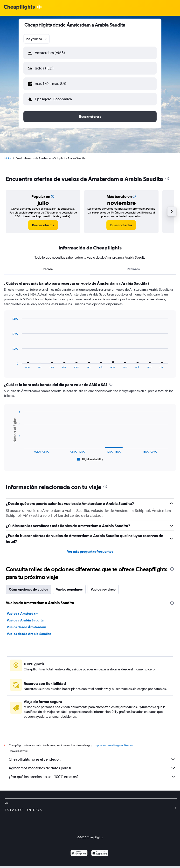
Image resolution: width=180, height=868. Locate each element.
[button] (90, 53)
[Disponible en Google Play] (79, 854)
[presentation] (167, 179)
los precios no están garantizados (113, 745)
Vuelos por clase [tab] (103, 589)
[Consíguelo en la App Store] (100, 854)
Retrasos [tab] (133, 269)
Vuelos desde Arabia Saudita (29, 634)
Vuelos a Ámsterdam (23, 613)
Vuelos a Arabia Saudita (25, 620)
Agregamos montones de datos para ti (92, 768)
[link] (43, 225)
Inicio (7, 158)
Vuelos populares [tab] (69, 589)
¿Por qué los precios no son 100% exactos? (92, 777)
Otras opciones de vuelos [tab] (28, 589)
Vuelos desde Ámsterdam (26, 627)
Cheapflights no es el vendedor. (92, 759)
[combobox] (37, 39)
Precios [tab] (47, 269)
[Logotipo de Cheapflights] (19, 7)
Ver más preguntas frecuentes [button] (90, 551)
